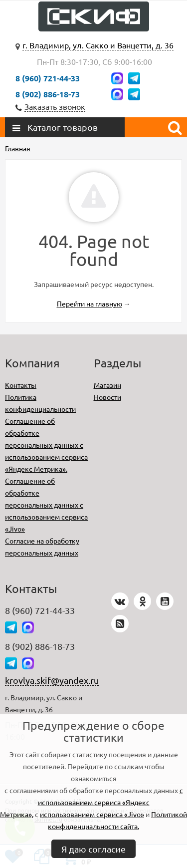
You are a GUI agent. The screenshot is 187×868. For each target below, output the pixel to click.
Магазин (107, 385)
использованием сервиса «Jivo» (92, 814)
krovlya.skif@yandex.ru (52, 680)
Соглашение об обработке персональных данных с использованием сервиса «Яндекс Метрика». (46, 445)
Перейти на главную (90, 303)
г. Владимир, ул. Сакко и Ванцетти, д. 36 (98, 45)
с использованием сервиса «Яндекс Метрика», (92, 802)
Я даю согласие (93, 849)
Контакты (21, 385)
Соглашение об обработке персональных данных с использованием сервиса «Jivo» (46, 505)
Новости (107, 397)
